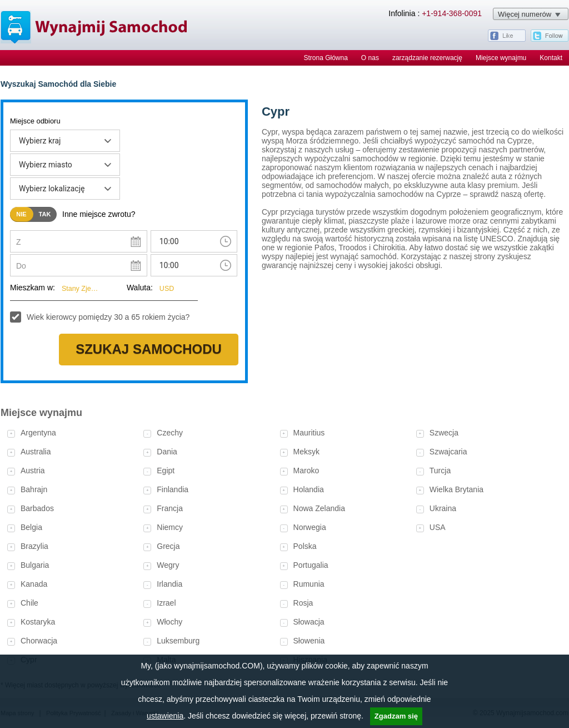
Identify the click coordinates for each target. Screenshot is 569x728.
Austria (33, 471)
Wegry (168, 565)
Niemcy (170, 527)
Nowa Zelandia (319, 508)
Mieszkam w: (33, 288)
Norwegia (310, 527)
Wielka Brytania (456, 489)
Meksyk (306, 452)
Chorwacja (39, 641)
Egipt (166, 471)
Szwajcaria (448, 452)
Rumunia (309, 584)
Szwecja (444, 433)
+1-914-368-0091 (452, 13)
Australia (36, 452)
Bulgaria (35, 565)
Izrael (166, 603)
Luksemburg (178, 641)
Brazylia (34, 546)
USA (438, 527)
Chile (29, 603)
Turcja (440, 471)
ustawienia (165, 716)
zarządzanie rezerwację (427, 58)
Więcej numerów (525, 14)
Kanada (34, 584)
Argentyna (38, 433)
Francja (170, 508)
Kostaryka (38, 622)
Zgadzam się (396, 716)
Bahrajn (34, 489)
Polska (305, 546)
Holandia (309, 489)
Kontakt (551, 58)
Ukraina (443, 508)
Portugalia (311, 565)
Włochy (169, 622)
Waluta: (140, 288)
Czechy (170, 433)
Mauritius (309, 433)
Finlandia (173, 489)
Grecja (168, 546)
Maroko (306, 471)
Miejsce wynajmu (501, 58)
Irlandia (169, 584)
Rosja (303, 603)
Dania (167, 452)
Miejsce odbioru (35, 121)
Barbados (37, 508)
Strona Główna (325, 58)
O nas (370, 58)
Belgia (31, 527)
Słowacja (309, 622)
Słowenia (309, 641)
